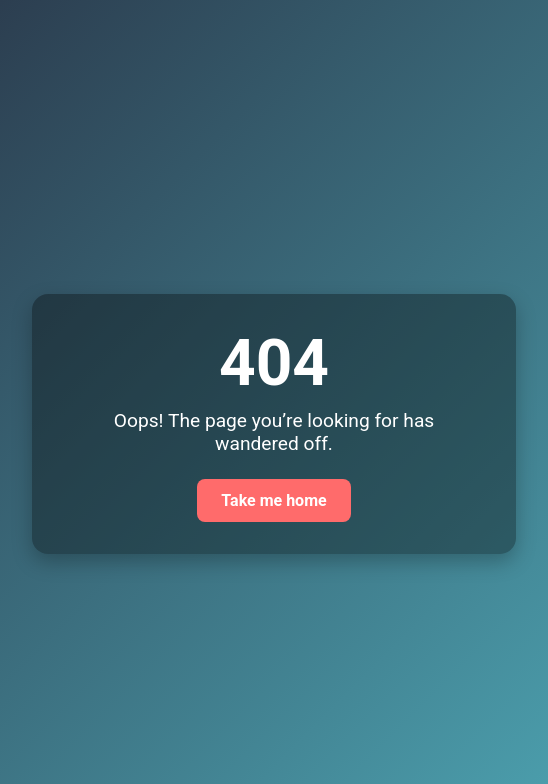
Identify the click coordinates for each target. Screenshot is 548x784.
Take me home (273, 500)
